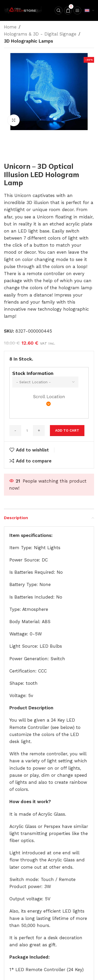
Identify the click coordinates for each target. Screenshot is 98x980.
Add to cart (67, 430)
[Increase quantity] (39, 431)
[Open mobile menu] (77, 10)
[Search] (59, 10)
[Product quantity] (27, 431)
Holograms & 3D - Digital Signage (40, 34)
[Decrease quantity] (15, 431)
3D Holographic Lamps (28, 41)
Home (10, 27)
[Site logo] (24, 10)
